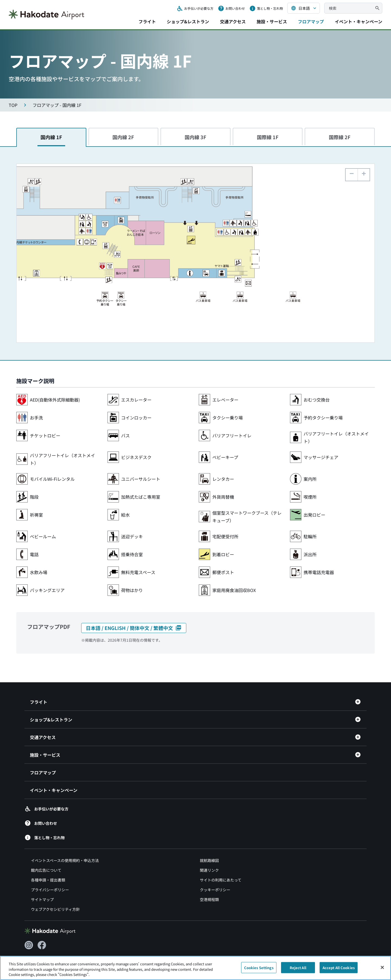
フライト (147, 21)
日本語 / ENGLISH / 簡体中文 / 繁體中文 (134, 628)
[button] (364, 175)
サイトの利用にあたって (221, 867)
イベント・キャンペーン (359, 21)
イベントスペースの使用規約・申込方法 (65, 848)
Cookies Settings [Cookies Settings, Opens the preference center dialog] (259, 970)
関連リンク (209, 858)
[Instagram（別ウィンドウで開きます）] (29, 933)
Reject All (298, 970)
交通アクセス (233, 21)
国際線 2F (340, 137)
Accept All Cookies (339, 970)
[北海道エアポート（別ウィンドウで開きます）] (53, 952)
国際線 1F (268, 137)
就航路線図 (209, 848)
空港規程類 (209, 887)
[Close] (382, 970)
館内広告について (46, 858)
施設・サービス (272, 21)
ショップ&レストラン (188, 21)
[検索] (377, 8)
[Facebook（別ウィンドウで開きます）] (42, 933)
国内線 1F (51, 137)
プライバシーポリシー (50, 877)
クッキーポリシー (215, 877)
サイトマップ (42, 887)
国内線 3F (195, 137)
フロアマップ (311, 21)
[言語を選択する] (304, 8)
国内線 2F (123, 137)
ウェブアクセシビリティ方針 (55, 897)
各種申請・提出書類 (48, 867)
